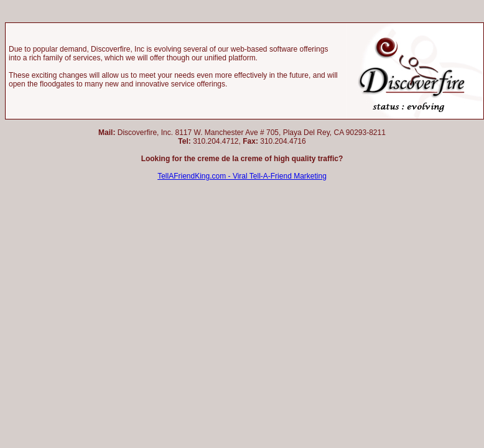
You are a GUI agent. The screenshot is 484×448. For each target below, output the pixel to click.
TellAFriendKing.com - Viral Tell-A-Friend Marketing (242, 176)
